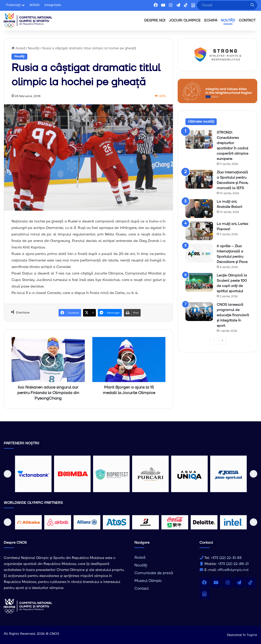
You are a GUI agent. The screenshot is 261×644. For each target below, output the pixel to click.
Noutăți (34, 48)
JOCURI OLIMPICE (185, 21)
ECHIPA (211, 21)
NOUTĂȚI (228, 21)
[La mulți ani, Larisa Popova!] (199, 231)
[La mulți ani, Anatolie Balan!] (199, 209)
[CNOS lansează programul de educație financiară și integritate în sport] (199, 312)
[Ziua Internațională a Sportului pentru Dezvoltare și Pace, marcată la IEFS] (199, 179)
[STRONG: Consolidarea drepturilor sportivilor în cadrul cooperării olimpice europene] (199, 139)
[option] (33, 474)
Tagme (252, 635)
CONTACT (247, 21)
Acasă (18, 48)
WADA (35, 5)
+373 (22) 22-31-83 (226, 558)
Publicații (14, 5)
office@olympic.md (233, 570)
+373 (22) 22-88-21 (233, 564)
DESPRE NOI (155, 21)
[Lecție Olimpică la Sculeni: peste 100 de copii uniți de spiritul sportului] (199, 282)
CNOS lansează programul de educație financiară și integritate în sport (233, 315)
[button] (8, 474)
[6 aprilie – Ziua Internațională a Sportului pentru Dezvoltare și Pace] (199, 253)
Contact (142, 589)
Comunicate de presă (154, 573)
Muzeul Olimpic (148, 581)
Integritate (53, 5)
